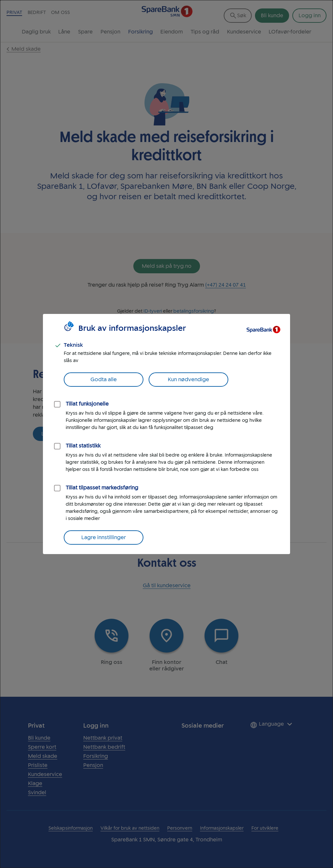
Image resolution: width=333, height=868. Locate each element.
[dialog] (166, 434)
